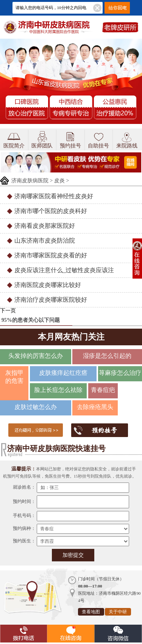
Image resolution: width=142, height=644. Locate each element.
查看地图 (91, 612)
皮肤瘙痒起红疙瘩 (63, 373)
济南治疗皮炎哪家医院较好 (51, 300)
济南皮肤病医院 (30, 181)
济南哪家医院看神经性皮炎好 (54, 196)
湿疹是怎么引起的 (107, 356)
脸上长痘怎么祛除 (58, 390)
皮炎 (59, 181)
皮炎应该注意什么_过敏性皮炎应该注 (64, 270)
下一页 (8, 311)
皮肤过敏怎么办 (36, 407)
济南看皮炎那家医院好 (45, 226)
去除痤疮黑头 (95, 407)
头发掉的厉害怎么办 (36, 356)
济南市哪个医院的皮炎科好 (51, 211)
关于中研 (118, 612)
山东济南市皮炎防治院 (45, 241)
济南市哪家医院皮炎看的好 (51, 255)
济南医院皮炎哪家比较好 (48, 285)
